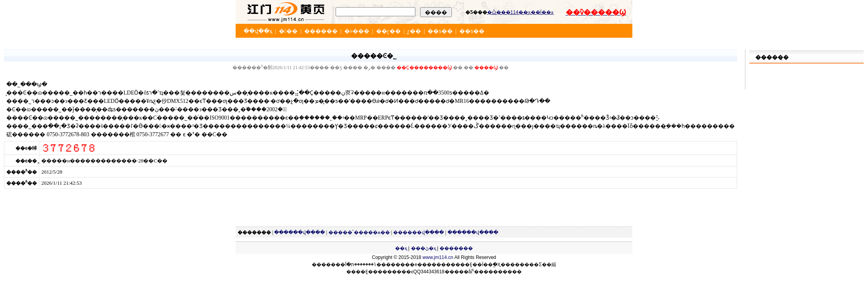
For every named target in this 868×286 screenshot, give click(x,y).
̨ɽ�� (414, 31)
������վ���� (300, 232)
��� (288, 31)
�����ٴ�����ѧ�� (359, 232)
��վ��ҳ (258, 31)
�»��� (357, 31)
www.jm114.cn (438, 257)
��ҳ (401, 248)
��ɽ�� (388, 31)
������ (321, 31)
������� (456, 248)
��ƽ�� (440, 31)
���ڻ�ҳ (423, 248)
